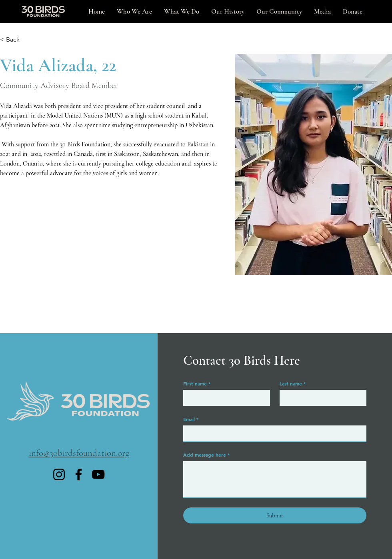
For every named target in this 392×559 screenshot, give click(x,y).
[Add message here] (275, 479)
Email (191, 419)
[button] (322, 12)
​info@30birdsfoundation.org (79, 453)
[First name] (224, 398)
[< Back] (16, 40)
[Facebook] (79, 474)
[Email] (272, 433)
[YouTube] (98, 474)
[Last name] (321, 398)
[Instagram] (59, 474)
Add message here (207, 455)
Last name (293, 383)
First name (197, 383)
